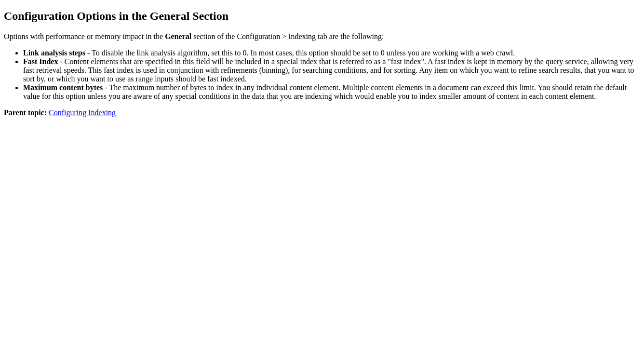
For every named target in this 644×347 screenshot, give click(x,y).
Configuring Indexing (82, 113)
